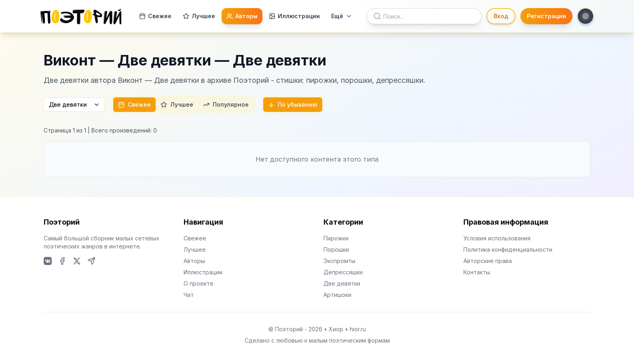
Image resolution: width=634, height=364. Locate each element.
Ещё (342, 16)
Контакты (477, 272)
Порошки (336, 249)
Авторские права (488, 261)
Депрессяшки (343, 272)
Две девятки (74, 104)
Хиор (336, 329)
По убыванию (293, 104)
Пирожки (336, 238)
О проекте (199, 283)
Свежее (155, 16)
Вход (501, 16)
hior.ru (358, 329)
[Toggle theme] (585, 16)
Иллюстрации (294, 16)
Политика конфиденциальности (508, 249)
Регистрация (546, 16)
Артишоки (337, 295)
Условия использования (497, 238)
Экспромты (339, 261)
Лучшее (199, 16)
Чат (189, 295)
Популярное (226, 104)
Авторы (242, 16)
